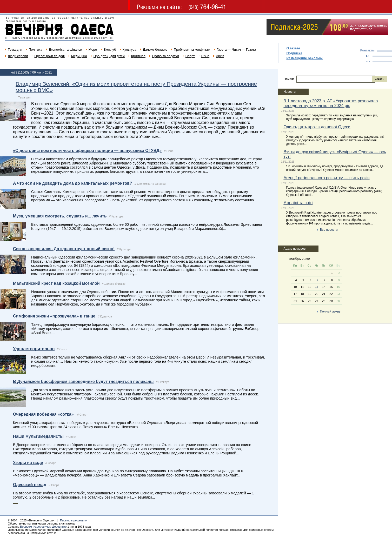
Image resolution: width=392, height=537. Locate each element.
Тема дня (15, 49)
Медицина (79, 56)
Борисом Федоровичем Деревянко (43, 527)
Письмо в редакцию (73, 520)
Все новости (329, 230)
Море (93, 49)
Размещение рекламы (304, 58)
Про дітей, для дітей (109, 56)
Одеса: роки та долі (49, 56)
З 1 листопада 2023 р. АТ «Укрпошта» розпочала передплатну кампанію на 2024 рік (331, 103)
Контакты (367, 50)
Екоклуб (110, 49)
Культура (129, 49)
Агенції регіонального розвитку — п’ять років (326, 178)
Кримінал (138, 56)
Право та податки (165, 56)
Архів (220, 56)
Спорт (190, 56)
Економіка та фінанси (65, 49)
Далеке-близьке (155, 49)
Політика (35, 49)
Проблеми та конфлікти (192, 49)
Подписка (294, 53)
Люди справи (18, 56)
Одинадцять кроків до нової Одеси (317, 127)
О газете (293, 48)
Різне (205, 56)
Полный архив (330, 311)
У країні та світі (298, 203)
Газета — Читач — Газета (236, 49)
